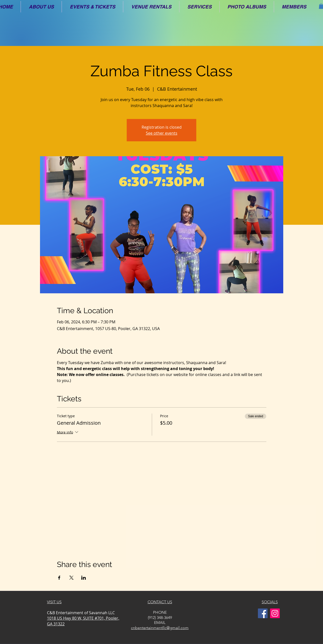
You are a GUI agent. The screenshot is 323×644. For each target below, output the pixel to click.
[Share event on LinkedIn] (84, 578)
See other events (162, 133)
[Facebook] (263, 613)
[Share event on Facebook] (59, 578)
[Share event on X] (71, 578)
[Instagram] (275, 613)
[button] (41, 7)
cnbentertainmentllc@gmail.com (160, 628)
